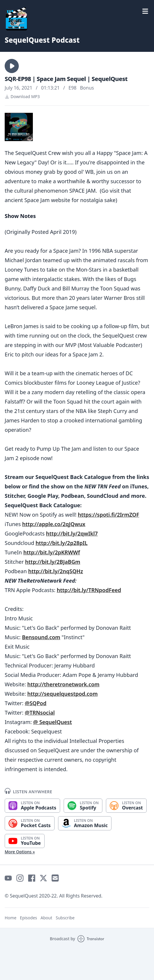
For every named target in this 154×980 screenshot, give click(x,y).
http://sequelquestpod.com (62, 694)
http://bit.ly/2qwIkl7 (72, 533)
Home (11, 918)
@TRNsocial (40, 713)
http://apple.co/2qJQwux (54, 524)
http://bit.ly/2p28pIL (61, 543)
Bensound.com (41, 637)
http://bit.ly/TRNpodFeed (89, 590)
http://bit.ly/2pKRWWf (51, 552)
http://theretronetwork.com (63, 684)
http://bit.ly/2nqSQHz (56, 571)
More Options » (20, 852)
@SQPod (36, 703)
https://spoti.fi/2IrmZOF (108, 515)
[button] (12, 66)
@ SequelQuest (53, 722)
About (46, 918)
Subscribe (65, 918)
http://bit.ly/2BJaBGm (53, 562)
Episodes (28, 918)
